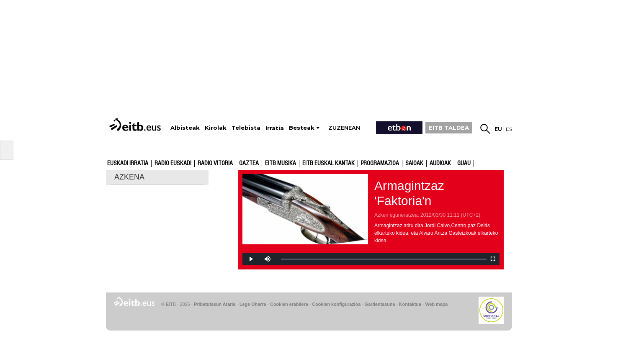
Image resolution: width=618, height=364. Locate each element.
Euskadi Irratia (128, 164)
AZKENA (129, 177)
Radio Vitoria (215, 164)
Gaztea (249, 164)
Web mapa (436, 304)
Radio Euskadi (173, 164)
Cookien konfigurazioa (336, 304)
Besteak (302, 128)
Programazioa (380, 164)
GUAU (464, 164)
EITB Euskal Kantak (328, 164)
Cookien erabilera (289, 304)
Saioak (414, 164)
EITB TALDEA (449, 128)
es (509, 129)
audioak (440, 164)
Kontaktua (410, 304)
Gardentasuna (380, 304)
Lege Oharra (253, 304)
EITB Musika (281, 164)
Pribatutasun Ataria (215, 304)
